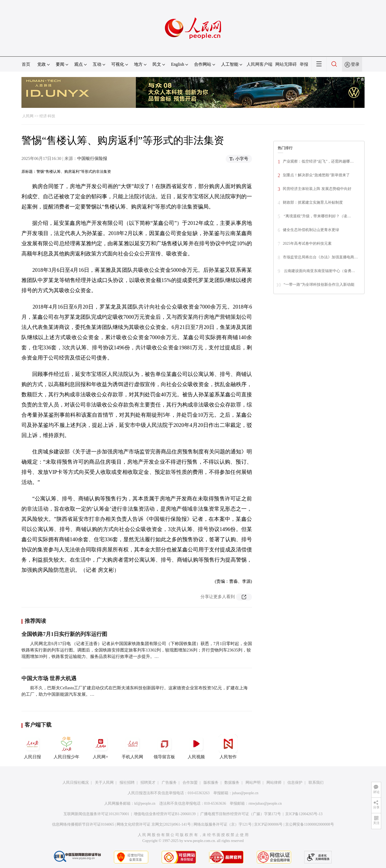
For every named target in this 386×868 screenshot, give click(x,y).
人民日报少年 (66, 747)
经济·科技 (47, 116)
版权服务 (211, 783)
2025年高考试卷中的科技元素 (307, 243)
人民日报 (32, 747)
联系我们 (316, 783)
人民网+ (101, 747)
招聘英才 (148, 783)
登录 (355, 64)
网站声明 (253, 783)
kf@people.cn (145, 803)
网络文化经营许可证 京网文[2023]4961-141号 (154, 824)
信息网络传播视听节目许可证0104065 (83, 824)
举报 (304, 64)
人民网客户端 (259, 64)
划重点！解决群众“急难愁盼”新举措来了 (316, 175)
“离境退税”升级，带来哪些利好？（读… (317, 216)
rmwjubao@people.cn (265, 803)
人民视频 (196, 747)
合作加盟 (190, 783)
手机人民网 (132, 747)
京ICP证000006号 (268, 824)
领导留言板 (164, 747)
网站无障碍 (286, 64)
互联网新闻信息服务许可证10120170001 (96, 814)
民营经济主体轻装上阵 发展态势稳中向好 (317, 189)
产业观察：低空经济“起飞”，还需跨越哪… (318, 161)
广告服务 (169, 783)
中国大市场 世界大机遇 (49, 678)
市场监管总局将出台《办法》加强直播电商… (320, 257)
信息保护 (295, 783)
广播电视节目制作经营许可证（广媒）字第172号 (241, 814)
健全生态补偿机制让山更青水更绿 (311, 230)
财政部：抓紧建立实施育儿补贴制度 (313, 202)
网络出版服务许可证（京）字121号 (223, 824)
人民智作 (228, 747)
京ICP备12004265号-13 (304, 814)
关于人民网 (104, 783)
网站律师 (274, 783)
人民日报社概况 (76, 783)
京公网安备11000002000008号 (309, 824)
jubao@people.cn (245, 793)
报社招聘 (127, 783)
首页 (26, 64)
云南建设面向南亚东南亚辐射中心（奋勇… (319, 271)
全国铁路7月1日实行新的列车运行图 (64, 634)
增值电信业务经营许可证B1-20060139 (165, 814)
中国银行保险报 (92, 158)
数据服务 (232, 783)
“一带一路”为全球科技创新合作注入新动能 (319, 285)
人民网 (28, 116)
